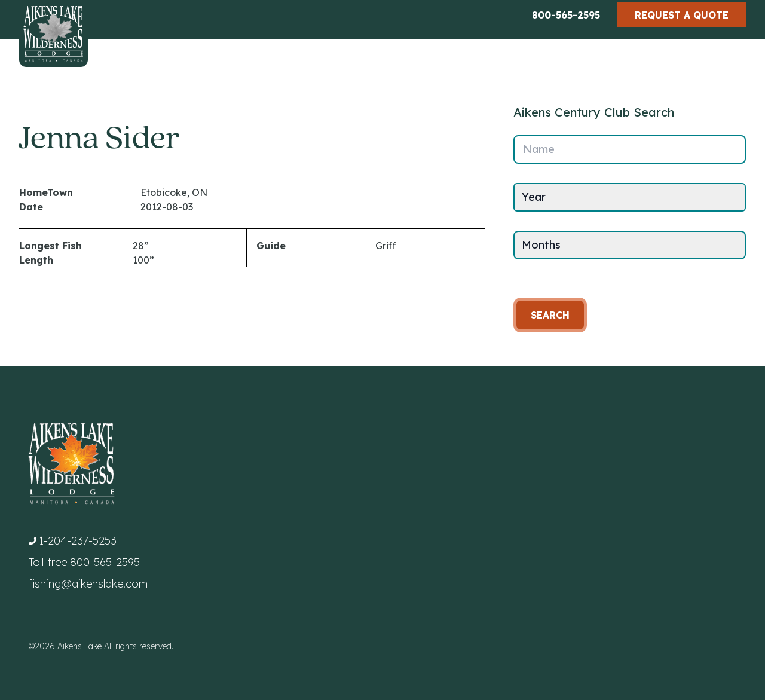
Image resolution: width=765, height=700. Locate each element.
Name (539, 149)
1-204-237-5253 (78, 541)
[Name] (630, 149)
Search (550, 315)
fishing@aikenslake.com (88, 584)
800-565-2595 (566, 15)
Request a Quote (682, 15)
